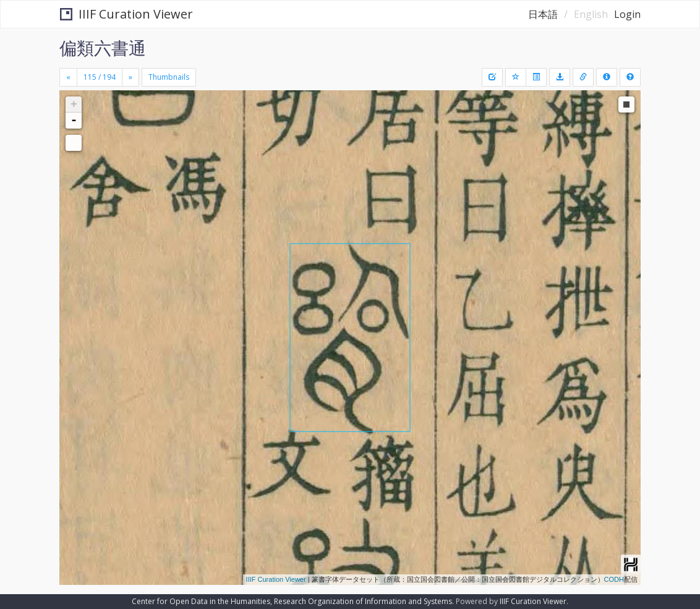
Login (627, 14)
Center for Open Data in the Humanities (201, 601)
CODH (614, 579)
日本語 (543, 14)
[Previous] (68, 77)
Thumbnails (169, 77)
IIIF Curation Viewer (126, 14)
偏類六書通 (103, 48)
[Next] (130, 77)
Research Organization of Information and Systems (363, 601)
